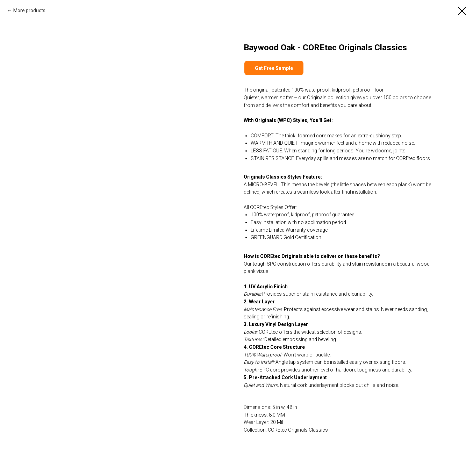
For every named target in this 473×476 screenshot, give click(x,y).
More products (29, 10)
